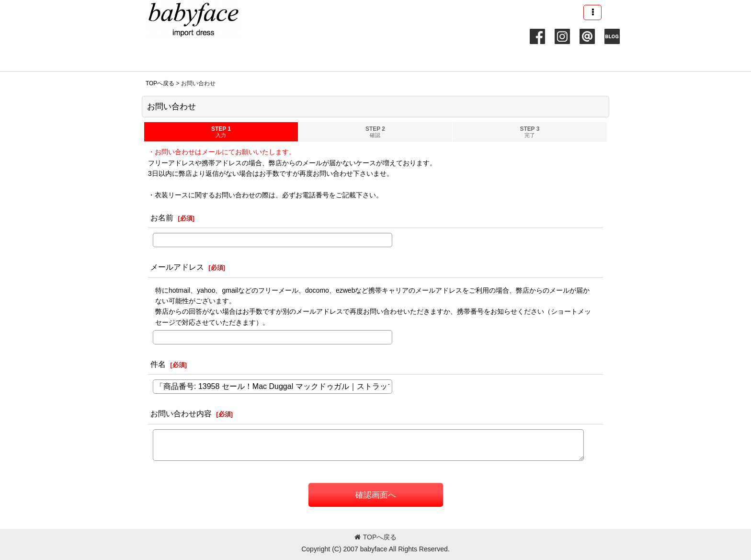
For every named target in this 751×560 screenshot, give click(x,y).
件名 (158, 364)
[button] (592, 12)
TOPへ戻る (376, 537)
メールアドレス (177, 267)
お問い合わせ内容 (181, 413)
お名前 (162, 217)
